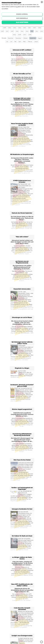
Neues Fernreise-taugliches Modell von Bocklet (22, 124)
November (18, 38)
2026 (5, 28)
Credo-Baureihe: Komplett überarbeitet (22, 609)
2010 (42, 31)
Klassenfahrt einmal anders (22, 289)
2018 (2, 31)
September (33, 38)
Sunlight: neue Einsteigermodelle (22, 636)
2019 (40, 28)
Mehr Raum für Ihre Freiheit (22, 460)
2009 (14, 35)
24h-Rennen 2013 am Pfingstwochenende (22, 262)
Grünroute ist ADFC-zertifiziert (22, 50)
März (24, 42)
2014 (22, 31)
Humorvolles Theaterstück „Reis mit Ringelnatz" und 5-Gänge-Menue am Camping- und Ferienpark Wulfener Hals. (22, 374)
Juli (7, 42)
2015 (17, 31)
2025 (10, 28)
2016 (12, 31)
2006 (30, 35)
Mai (15, 42)
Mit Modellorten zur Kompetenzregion (22, 154)
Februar (30, 42)
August (40, 38)
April (20, 42)
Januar (36, 42)
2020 (34, 28)
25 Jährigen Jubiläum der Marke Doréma (22, 558)
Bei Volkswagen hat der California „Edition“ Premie (22, 343)
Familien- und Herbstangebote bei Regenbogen (22, 488)
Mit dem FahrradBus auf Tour (22, 74)
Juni (11, 42)
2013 (27, 31)
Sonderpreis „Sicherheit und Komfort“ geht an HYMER (22, 385)
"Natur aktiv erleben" (22, 237)
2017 (7, 31)
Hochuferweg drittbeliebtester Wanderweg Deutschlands (22, 435)
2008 (19, 35)
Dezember (10, 38)
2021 (29, 28)
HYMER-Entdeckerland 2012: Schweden (22, 181)
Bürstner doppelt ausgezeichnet (22, 409)
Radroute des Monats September (22, 213)
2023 (20, 28)
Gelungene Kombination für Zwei (22, 509)
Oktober (25, 38)
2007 (25, 35)
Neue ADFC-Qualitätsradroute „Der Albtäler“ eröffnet (22, 585)
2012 (32, 31)
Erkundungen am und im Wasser (22, 317)
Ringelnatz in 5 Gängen (22, 368)
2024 (15, 28)
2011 (37, 31)
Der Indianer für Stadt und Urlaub (22, 536)
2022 (25, 28)
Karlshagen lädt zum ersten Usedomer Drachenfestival (22, 99)
